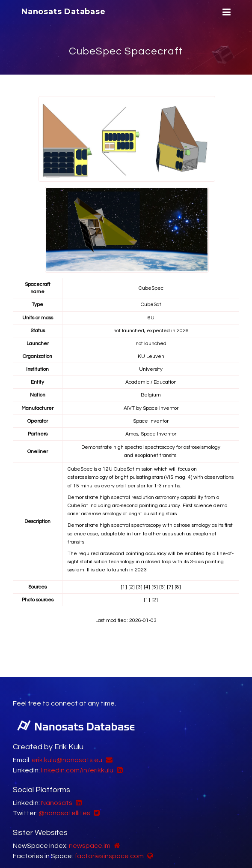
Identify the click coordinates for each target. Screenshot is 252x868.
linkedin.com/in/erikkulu (77, 770)
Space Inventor (161, 408)
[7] (170, 587)
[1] (124, 587)
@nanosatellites (64, 813)
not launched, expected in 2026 (151, 331)
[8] (178, 587)
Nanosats (57, 803)
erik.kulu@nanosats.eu (67, 760)
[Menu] (225, 12)
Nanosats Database (64, 12)
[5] (155, 587)
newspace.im (90, 846)
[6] (162, 587)
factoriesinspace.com (109, 856)
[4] (147, 587)
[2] (132, 587)
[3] (139, 587)
